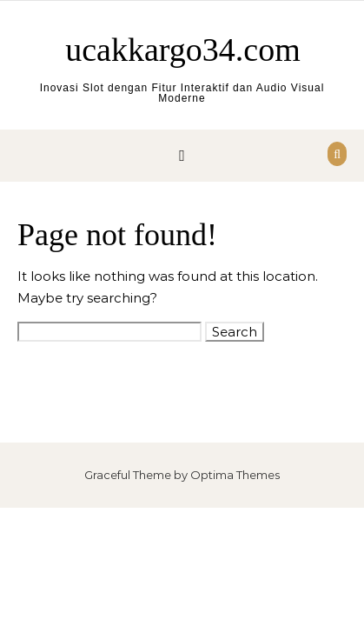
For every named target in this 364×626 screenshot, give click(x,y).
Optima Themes (235, 475)
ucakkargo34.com (183, 50)
